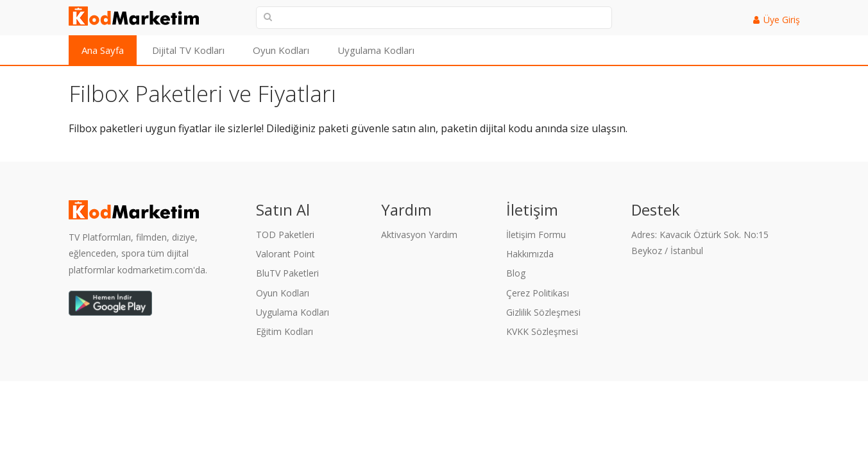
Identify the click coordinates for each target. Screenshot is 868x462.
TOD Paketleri (285, 235)
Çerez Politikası (538, 293)
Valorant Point (285, 254)
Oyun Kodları (281, 50)
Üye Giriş (782, 20)
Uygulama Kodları (376, 50)
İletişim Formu (536, 235)
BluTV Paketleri (287, 273)
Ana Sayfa (103, 50)
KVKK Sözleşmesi (542, 331)
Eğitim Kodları (285, 331)
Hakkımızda (530, 254)
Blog (516, 273)
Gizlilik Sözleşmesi (543, 312)
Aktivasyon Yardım (419, 235)
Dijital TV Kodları (188, 50)
